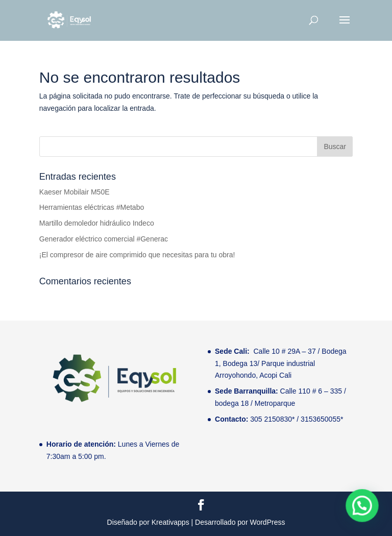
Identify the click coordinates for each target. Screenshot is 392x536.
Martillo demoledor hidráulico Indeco (97, 223)
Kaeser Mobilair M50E (75, 192)
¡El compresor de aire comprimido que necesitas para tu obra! (137, 255)
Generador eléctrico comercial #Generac (104, 239)
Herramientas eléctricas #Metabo (92, 207)
